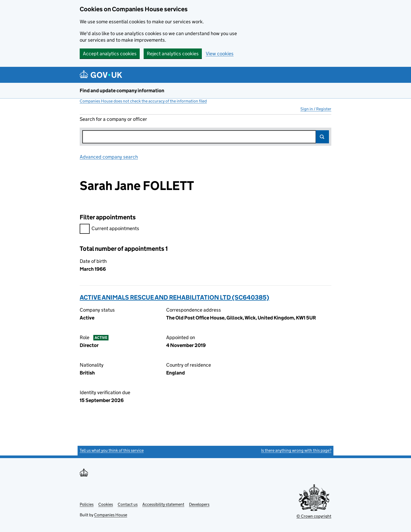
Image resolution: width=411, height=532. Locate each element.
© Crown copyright (314, 516)
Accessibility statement (163, 504)
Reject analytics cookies (173, 54)
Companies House (111, 515)
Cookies (106, 504)
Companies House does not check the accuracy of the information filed (143, 101)
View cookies (220, 54)
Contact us (128, 504)
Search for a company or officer (113, 119)
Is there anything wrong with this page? (296, 450)
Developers (199, 504)
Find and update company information (122, 91)
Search (322, 137)
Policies (87, 504)
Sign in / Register (316, 109)
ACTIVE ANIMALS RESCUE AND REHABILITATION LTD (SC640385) (174, 297)
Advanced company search (109, 157)
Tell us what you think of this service (112, 450)
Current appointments (109, 229)
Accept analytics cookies (110, 54)
